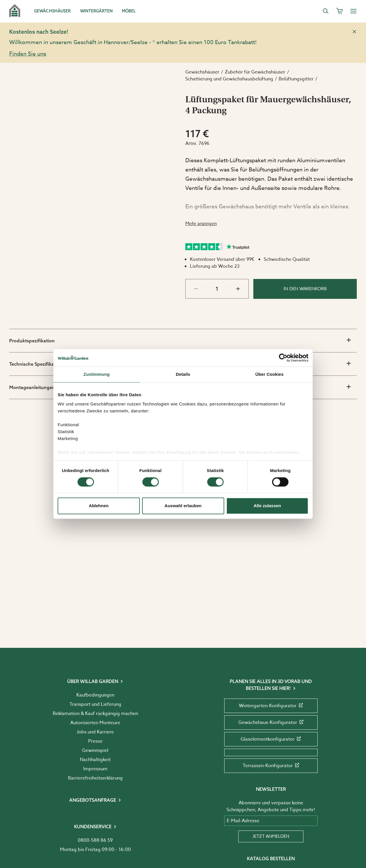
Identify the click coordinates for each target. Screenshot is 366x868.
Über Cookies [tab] (269, 374)
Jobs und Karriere (95, 732)
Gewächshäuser (202, 72)
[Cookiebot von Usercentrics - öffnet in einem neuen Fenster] (283, 358)
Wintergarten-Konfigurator (271, 706)
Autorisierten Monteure (95, 723)
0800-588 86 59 (95, 840)
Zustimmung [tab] (97, 374)
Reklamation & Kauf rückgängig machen (95, 714)
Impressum (95, 769)
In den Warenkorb (305, 289)
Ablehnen (99, 506)
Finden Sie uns (28, 54)
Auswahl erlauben (183, 506)
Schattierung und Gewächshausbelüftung (229, 79)
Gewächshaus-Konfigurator (271, 722)
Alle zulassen (267, 506)
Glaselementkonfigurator (271, 739)
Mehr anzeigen (201, 224)
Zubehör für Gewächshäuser (255, 72)
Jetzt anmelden (271, 836)
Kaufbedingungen (95, 695)
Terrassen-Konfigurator (271, 766)
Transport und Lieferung (95, 704)
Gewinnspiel (95, 750)
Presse (95, 741)
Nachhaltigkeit (95, 760)
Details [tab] (183, 374)
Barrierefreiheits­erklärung (95, 778)
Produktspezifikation (180, 340)
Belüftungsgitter (296, 79)
